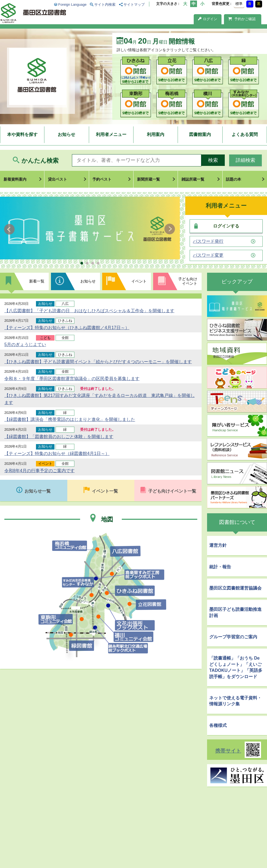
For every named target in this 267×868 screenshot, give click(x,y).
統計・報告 (220, 567)
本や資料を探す (22, 134)
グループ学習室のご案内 (233, 637)
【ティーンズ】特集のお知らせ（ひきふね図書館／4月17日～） (67, 328)
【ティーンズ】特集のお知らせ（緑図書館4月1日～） (57, 453)
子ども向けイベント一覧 (172, 491)
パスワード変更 (208, 255)
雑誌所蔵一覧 (193, 179)
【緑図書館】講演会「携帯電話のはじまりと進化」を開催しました (70, 419)
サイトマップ (134, 4)
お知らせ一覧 (38, 491)
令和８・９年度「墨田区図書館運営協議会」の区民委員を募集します (72, 379)
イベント (139, 281)
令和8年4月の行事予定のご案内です (40, 471)
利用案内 (156, 134)
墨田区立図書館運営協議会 (235, 588)
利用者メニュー (111, 134)
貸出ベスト (57, 179)
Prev (10, 229)
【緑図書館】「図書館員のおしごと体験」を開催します (59, 437)
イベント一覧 (105, 491)
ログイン (208, 19)
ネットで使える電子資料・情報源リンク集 (235, 701)
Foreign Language (72, 4)
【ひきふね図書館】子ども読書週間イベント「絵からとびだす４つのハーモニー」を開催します (98, 362)
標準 (239, 4)
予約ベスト (102, 179)
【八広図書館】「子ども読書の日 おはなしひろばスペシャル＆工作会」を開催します (89, 311)
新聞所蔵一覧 (148, 179)
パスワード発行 (208, 241)
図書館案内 (200, 134)
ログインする (226, 226)
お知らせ (66, 134)
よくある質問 (245, 134)
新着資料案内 (15, 179)
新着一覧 (37, 281)
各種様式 (218, 725)
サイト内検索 (105, 4)
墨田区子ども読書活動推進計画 (235, 612)
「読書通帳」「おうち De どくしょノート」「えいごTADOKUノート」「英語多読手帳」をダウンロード (236, 667)
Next (170, 229)
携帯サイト (228, 751)
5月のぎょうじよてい (25, 345)
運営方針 (218, 545)
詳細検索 (245, 160)
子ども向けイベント (188, 281)
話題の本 (233, 179)
